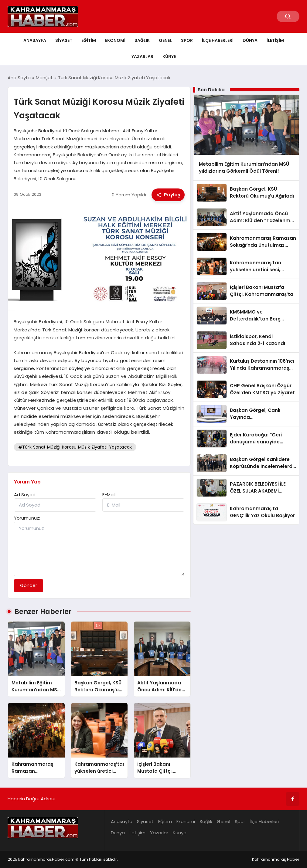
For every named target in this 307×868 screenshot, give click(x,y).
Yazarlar (142, 56)
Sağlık (142, 40)
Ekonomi (115, 40)
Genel (165, 40)
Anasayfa (35, 40)
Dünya (250, 40)
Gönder (29, 585)
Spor (187, 40)
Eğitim (89, 40)
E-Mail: (109, 495)
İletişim (275, 40)
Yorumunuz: (27, 518)
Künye (169, 56)
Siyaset (64, 40)
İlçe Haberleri (218, 40)
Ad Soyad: (25, 495)
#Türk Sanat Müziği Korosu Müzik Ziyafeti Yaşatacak (75, 447)
